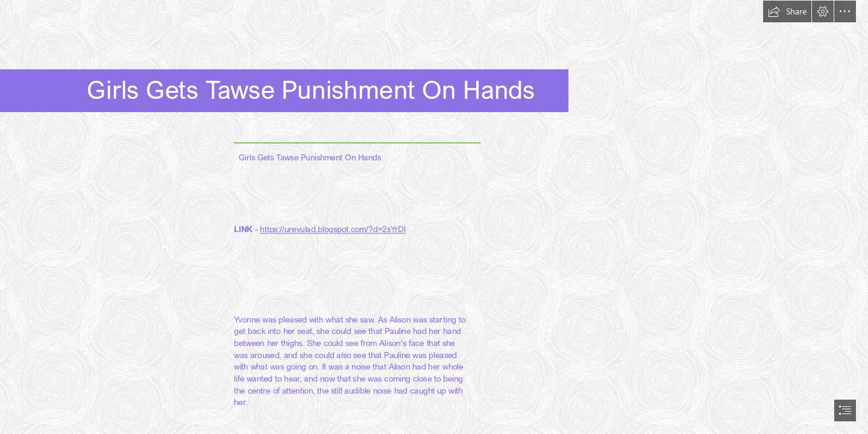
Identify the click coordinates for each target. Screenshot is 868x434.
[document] (434, 217)
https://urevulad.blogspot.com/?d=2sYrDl (332, 228)
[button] (787, 11)
